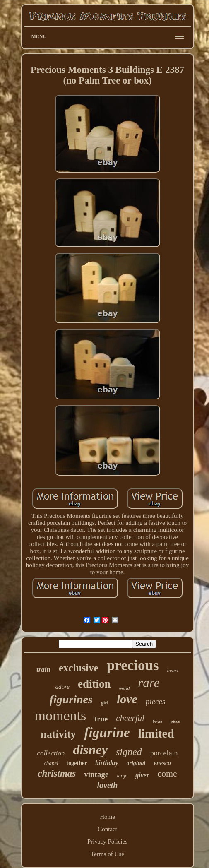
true (101, 719)
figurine (107, 733)
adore (62, 687)
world (125, 688)
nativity (58, 734)
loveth (108, 785)
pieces (155, 701)
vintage (96, 774)
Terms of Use (107, 854)
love (127, 699)
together (77, 763)
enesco (162, 763)
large (122, 776)
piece (175, 721)
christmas (57, 773)
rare (149, 683)
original (136, 763)
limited (156, 733)
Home (107, 817)
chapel (51, 763)
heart (173, 670)
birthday (107, 763)
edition (94, 684)
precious (133, 665)
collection (51, 753)
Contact (107, 829)
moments (60, 715)
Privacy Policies (107, 842)
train (43, 670)
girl (105, 703)
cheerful (130, 718)
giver (142, 775)
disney (90, 750)
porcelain (164, 753)
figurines (71, 699)
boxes (157, 721)
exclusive (79, 668)
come (167, 773)
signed (129, 752)
